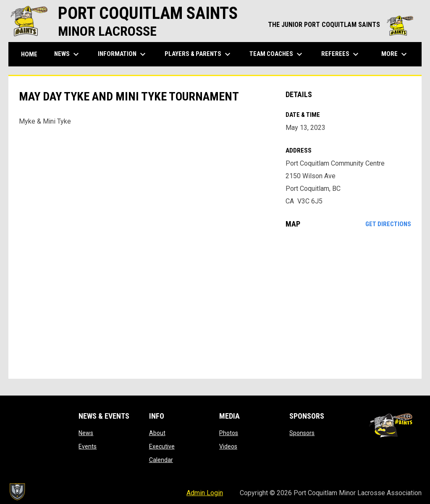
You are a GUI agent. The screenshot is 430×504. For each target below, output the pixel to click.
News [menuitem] (68, 54)
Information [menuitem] (123, 54)
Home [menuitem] (29, 54)
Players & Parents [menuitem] (199, 54)
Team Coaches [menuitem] (277, 54)
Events (88, 446)
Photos (229, 433)
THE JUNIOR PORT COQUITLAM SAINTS (341, 25)
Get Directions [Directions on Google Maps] (388, 224)
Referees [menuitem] (341, 54)
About (157, 433)
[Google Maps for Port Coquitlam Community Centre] (348, 303)
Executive (162, 446)
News (86, 433)
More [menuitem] (395, 54)
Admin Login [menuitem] (205, 493)
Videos (228, 446)
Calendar (161, 460)
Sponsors (302, 433)
